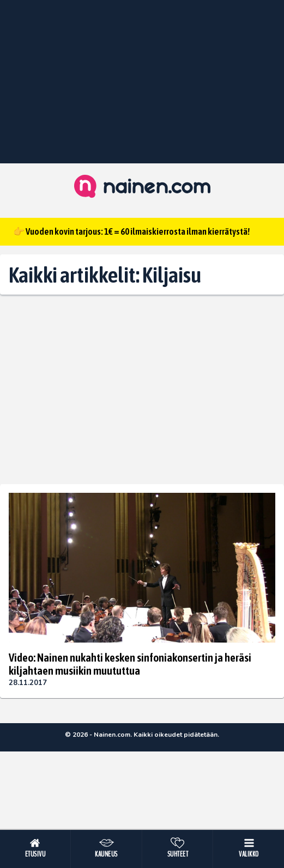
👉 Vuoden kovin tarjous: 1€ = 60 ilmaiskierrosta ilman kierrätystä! (131, 231)
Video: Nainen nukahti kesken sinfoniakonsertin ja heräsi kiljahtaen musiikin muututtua (130, 664)
